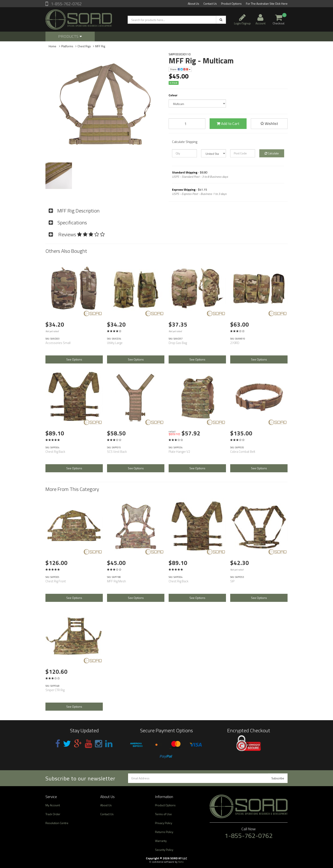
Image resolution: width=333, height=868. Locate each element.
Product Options (231, 3)
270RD (235, 343)
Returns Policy (164, 832)
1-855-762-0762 (66, 4)
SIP (232, 581)
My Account (53, 805)
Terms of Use (163, 814)
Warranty (161, 841)
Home (52, 46)
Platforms (67, 46)
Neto (181, 862)
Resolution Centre (57, 823)
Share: (180, 69)
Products (70, 36)
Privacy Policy (164, 823)
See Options (74, 359)
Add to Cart (228, 124)
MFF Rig (100, 46)
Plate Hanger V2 (179, 452)
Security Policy (164, 850)
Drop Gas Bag (178, 343)
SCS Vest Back (117, 452)
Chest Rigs (84, 46)
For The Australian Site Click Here (267, 3)
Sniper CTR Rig (55, 690)
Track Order (53, 814)
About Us (193, 3)
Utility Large (115, 343)
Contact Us (210, 3)
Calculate (272, 153)
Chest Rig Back (55, 452)
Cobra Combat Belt (243, 452)
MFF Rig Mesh (116, 581)
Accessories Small (58, 343)
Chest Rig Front (56, 581)
